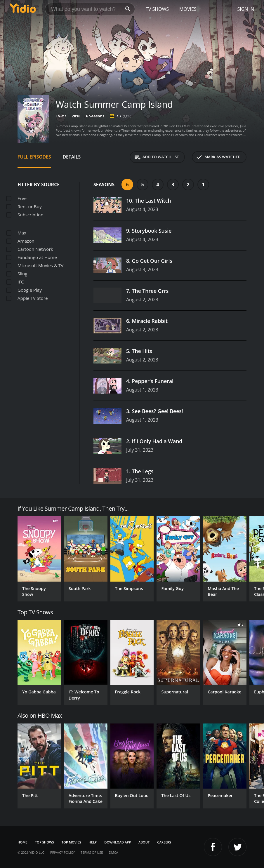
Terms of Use (92, 852)
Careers (164, 842)
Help (93, 842)
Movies (188, 9)
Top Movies (71, 842)
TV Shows (157, 9)
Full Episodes (34, 157)
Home (22, 842)
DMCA (113, 852)
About (144, 842)
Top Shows (45, 842)
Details (72, 157)
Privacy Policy (62, 852)
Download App (118, 842)
